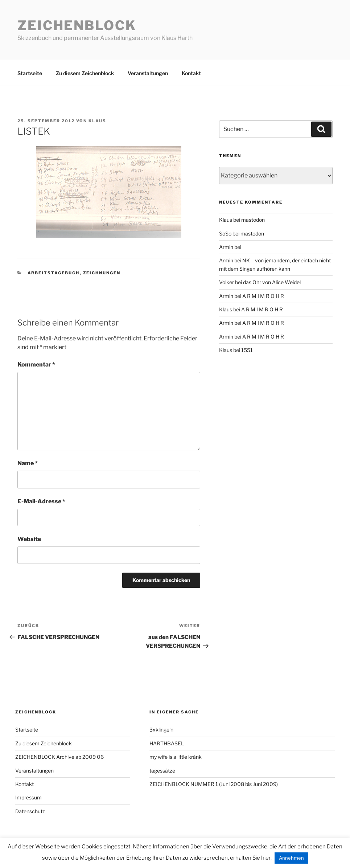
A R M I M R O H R (263, 296)
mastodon (253, 220)
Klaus (97, 121)
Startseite (30, 73)
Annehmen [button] (291, 858)
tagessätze (162, 771)
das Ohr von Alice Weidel (272, 282)
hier (266, 858)
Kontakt (191, 73)
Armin (226, 247)
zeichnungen (102, 273)
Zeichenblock (77, 25)
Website (29, 539)
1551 (247, 350)
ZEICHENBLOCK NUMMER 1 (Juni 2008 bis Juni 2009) (214, 784)
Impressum (28, 797)
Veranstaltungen (148, 73)
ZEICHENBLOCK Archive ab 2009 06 (59, 757)
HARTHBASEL (167, 743)
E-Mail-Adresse (41, 501)
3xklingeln (161, 730)
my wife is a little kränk (176, 757)
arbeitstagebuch (54, 273)
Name (28, 463)
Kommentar (36, 365)
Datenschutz (30, 811)
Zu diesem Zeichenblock (85, 73)
